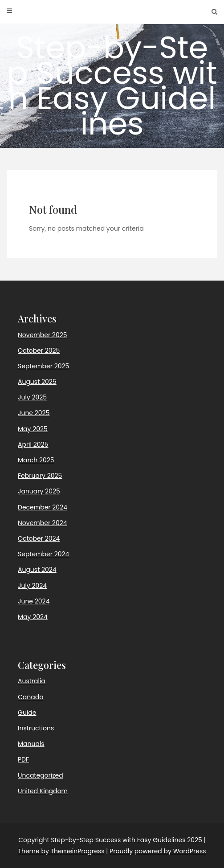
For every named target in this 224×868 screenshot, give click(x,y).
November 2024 (43, 523)
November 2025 (43, 335)
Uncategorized (41, 775)
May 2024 (33, 617)
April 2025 (33, 444)
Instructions (36, 728)
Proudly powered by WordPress (158, 851)
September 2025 (43, 366)
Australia (32, 681)
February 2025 (40, 476)
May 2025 (33, 429)
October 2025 (39, 350)
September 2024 (43, 554)
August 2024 (37, 570)
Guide (27, 713)
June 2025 (34, 413)
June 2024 (34, 601)
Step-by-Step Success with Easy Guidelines (112, 86)
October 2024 (39, 538)
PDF (23, 759)
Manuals (31, 744)
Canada (31, 697)
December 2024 (43, 507)
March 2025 (36, 460)
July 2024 (32, 586)
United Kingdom (43, 791)
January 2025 (39, 491)
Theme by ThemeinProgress (61, 851)
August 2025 (37, 382)
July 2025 (32, 397)
